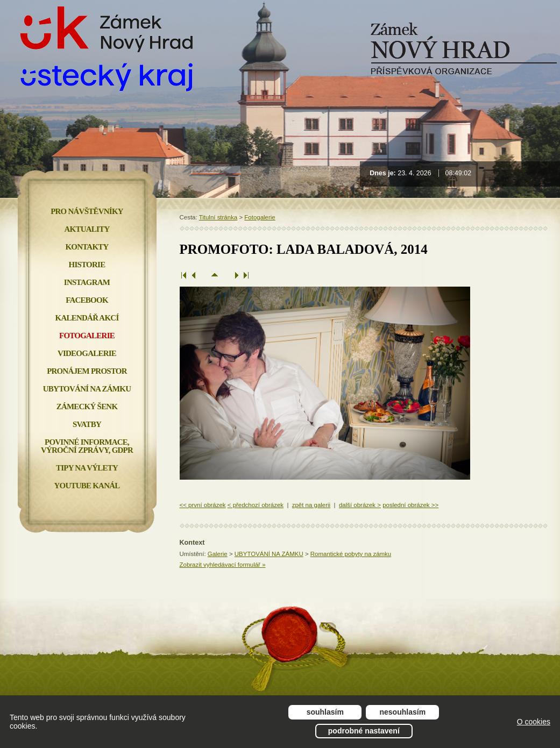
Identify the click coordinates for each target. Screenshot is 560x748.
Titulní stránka (218, 217)
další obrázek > (360, 505)
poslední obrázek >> (410, 505)
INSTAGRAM (87, 282)
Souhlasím (325, 712)
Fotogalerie (260, 217)
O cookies (534, 722)
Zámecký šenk (87, 407)
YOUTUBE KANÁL (87, 486)
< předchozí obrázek (256, 505)
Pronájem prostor (87, 371)
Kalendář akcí (87, 318)
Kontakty (87, 247)
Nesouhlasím (403, 712)
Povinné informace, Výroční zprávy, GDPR (87, 446)
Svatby (87, 424)
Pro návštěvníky (87, 211)
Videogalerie (87, 353)
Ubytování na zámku (87, 389)
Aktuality (87, 229)
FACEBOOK (87, 300)
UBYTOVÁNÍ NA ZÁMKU (269, 554)
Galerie (218, 554)
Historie (87, 265)
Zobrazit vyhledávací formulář (223, 565)
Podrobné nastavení (364, 731)
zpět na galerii (311, 505)
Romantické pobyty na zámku (351, 554)
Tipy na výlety (87, 468)
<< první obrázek (203, 505)
